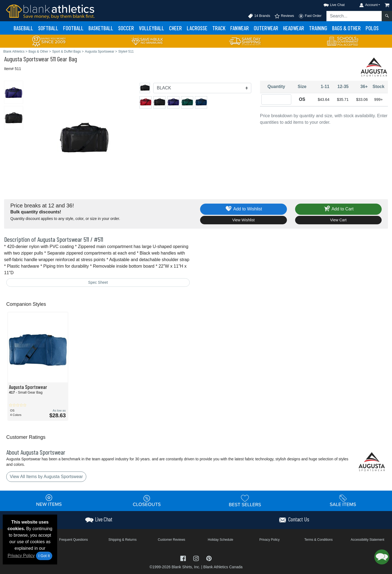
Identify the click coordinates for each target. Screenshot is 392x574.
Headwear (294, 28)
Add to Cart (338, 209)
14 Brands (259, 16)
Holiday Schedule (220, 540)
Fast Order (310, 16)
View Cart (338, 220)
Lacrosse (197, 28)
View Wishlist (243, 220)
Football (73, 28)
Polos (372, 28)
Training (318, 28)
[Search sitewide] (354, 16)
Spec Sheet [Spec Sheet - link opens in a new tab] (98, 282)
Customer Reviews (172, 540)
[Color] (202, 88)
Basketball (101, 28)
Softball (48, 28)
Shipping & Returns (122, 540)
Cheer (175, 28)
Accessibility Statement (367, 540)
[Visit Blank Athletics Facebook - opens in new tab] (184, 558)
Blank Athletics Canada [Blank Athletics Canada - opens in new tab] (223, 567)
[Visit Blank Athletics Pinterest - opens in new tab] (209, 558)
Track (219, 28)
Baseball (23, 28)
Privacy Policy (21, 556)
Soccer (126, 28)
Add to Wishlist (244, 209)
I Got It (44, 556)
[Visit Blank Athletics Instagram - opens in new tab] (197, 558)
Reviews (284, 16)
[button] (329, 4)
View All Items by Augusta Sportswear (46, 477)
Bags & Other (346, 28)
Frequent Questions (73, 540)
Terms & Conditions (318, 540)
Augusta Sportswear (27, 59)
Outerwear (266, 28)
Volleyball (151, 28)
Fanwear (240, 28)
